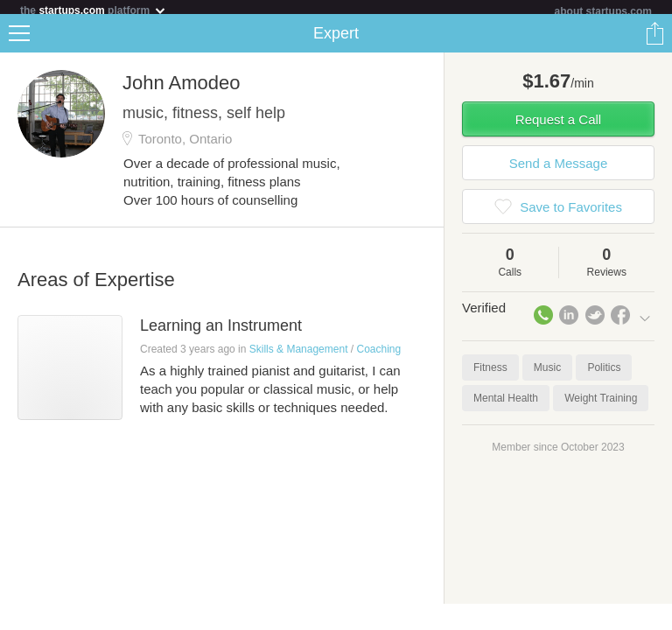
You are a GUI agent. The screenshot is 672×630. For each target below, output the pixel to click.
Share (654, 40)
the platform (94, 10)
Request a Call (558, 126)
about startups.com (603, 11)
